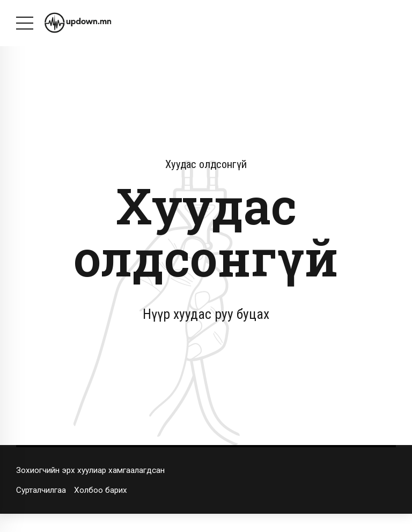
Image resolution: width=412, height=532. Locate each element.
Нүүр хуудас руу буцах (206, 314)
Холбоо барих (101, 490)
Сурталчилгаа (41, 490)
